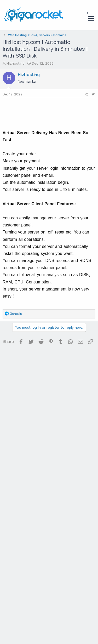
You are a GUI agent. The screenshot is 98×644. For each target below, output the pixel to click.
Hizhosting (16, 63)
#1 (93, 94)
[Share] (86, 94)
